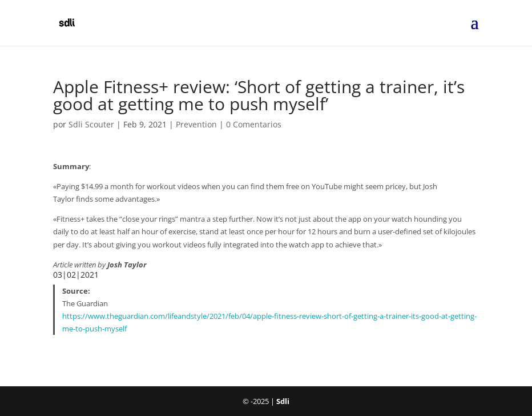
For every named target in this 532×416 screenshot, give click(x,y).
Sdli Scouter (91, 124)
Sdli (283, 401)
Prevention (196, 124)
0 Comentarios (254, 124)
